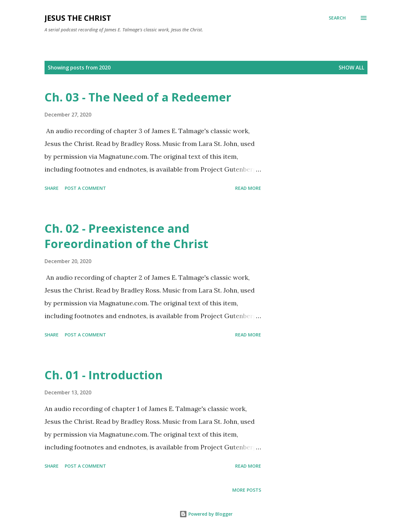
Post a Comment (85, 188)
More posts (247, 490)
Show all (351, 68)
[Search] (337, 18)
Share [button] (52, 188)
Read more (248, 188)
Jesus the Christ (78, 18)
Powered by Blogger (206, 514)
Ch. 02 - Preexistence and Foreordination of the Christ (126, 236)
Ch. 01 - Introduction (104, 375)
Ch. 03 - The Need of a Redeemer (138, 97)
